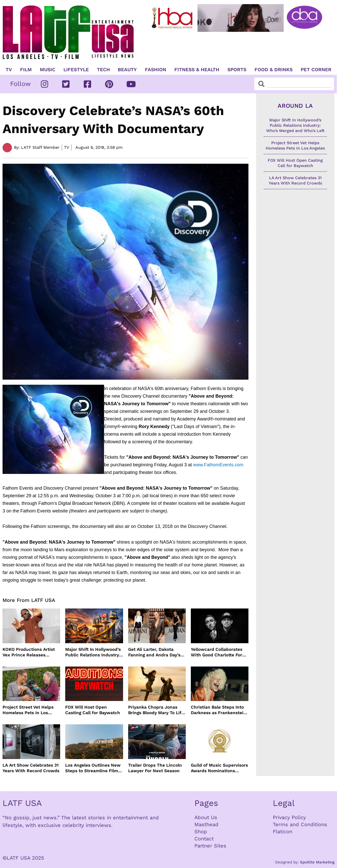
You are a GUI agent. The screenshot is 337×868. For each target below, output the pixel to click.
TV (9, 70)
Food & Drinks (274, 70)
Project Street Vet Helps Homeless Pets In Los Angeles (28, 710)
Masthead (206, 824)
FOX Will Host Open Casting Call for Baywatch (93, 710)
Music (48, 70)
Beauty (127, 70)
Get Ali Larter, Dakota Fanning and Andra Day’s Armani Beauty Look (154, 652)
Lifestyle (76, 70)
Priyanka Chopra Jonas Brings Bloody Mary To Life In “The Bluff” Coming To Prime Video (156, 710)
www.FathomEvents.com (218, 465)
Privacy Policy (289, 817)
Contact (204, 839)
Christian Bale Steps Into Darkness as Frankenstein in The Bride (218, 710)
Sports (237, 70)
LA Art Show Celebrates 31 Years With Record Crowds (31, 768)
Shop (201, 832)
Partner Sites (210, 846)
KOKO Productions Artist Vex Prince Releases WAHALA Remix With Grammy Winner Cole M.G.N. (29, 652)
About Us (206, 817)
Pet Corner (316, 70)
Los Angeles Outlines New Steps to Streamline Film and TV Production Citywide (93, 768)
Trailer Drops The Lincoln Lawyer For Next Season (155, 768)
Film (26, 70)
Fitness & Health (197, 70)
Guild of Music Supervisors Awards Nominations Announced (219, 768)
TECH (103, 70)
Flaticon (283, 832)
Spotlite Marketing (317, 862)
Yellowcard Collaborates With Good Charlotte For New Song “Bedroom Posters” (217, 652)
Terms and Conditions (300, 824)
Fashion (156, 70)
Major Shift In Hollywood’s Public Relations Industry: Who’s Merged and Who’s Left (93, 652)
